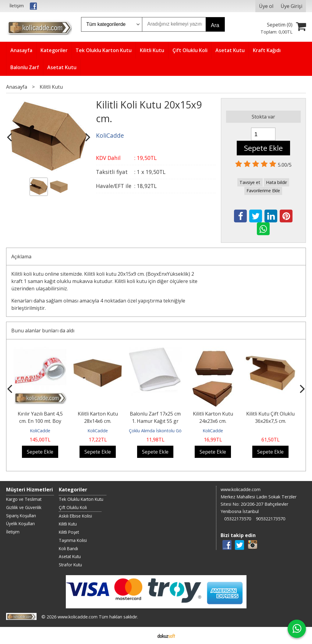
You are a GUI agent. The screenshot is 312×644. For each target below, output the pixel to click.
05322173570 (238, 519)
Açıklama (21, 257)
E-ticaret (146, 635)
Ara (215, 25)
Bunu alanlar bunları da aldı (43, 331)
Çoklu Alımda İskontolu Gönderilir (162, 431)
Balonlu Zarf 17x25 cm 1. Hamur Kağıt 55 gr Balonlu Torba (155, 421)
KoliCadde (40, 431)
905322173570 (271, 519)
